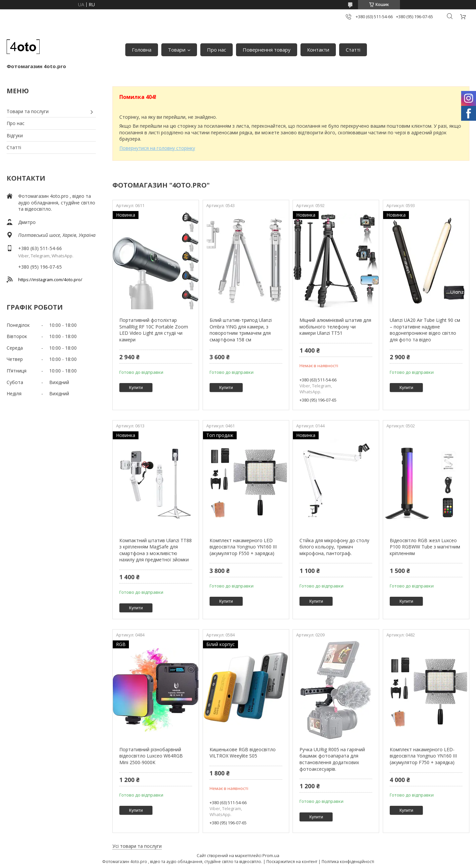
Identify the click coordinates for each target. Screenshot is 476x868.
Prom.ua (271, 855)
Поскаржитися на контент (292, 862)
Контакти (318, 50)
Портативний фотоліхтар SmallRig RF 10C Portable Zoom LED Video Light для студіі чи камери (154, 330)
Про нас (217, 50)
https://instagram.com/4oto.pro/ (50, 280)
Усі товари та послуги (137, 846)
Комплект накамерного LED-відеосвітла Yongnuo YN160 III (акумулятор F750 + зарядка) (423, 756)
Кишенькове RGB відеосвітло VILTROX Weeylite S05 (243, 753)
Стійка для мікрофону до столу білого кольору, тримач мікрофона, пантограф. (334, 547)
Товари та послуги (28, 111)
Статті (353, 50)
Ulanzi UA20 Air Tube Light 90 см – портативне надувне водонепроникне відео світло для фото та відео (425, 330)
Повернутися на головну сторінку (157, 148)
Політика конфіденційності (348, 862)
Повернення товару (267, 50)
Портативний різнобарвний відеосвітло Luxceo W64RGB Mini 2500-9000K (151, 756)
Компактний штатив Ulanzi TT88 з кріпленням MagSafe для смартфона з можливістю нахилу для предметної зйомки (156, 550)
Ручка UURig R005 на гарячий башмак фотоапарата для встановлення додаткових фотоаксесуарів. (332, 759)
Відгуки (15, 135)
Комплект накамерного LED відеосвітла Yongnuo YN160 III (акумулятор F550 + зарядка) (243, 547)
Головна (142, 50)
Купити (136, 388)
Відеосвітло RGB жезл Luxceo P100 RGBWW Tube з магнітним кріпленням (425, 547)
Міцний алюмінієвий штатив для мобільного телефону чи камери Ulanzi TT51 (335, 326)
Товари (177, 50)
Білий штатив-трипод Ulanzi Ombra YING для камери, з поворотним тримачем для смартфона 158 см (241, 330)
